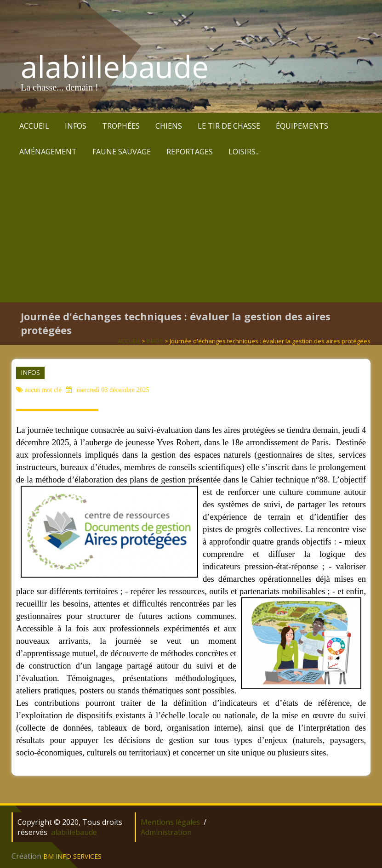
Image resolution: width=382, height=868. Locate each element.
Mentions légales (170, 822)
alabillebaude (115, 67)
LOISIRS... (244, 152)
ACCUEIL (34, 126)
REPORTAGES (190, 152)
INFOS (76, 126)
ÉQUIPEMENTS (302, 126)
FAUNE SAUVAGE (122, 152)
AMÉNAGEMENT (48, 152)
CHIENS (169, 126)
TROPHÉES (121, 126)
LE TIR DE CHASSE (229, 126)
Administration (166, 832)
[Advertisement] (191, 233)
